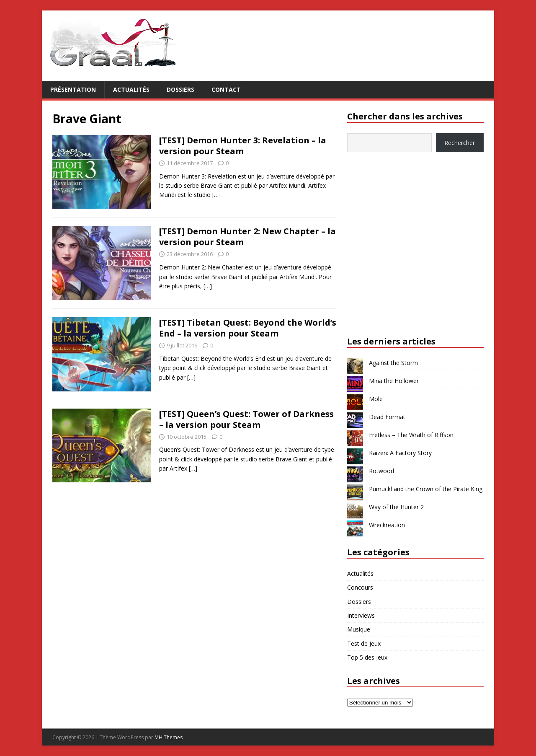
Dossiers (180, 89)
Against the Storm (393, 363)
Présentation (73, 89)
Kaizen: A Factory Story (400, 453)
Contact (226, 89)
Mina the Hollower (394, 381)
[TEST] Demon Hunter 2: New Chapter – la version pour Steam (247, 237)
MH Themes (169, 737)
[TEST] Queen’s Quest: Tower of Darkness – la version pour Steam (246, 419)
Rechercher (460, 143)
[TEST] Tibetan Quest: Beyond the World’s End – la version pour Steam (248, 328)
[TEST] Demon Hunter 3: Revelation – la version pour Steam (243, 146)
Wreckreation (387, 525)
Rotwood (381, 471)
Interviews (361, 615)
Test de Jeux (364, 643)
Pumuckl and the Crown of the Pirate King (426, 489)
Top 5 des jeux (367, 657)
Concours (360, 587)
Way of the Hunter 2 (396, 507)
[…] (216, 195)
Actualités (131, 89)
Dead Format (387, 417)
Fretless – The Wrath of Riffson (411, 435)
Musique (359, 629)
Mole (376, 399)
